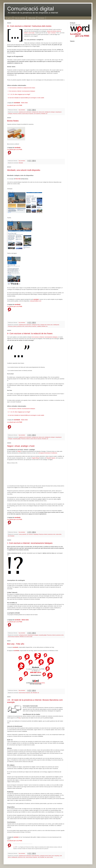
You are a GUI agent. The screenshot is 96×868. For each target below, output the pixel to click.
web (9, 536)
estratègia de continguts (50, 112)
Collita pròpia (32, 18)
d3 (27, 534)
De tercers (41, 18)
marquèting (36, 534)
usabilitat (39, 326)
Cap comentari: (22, 110)
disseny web (41, 112)
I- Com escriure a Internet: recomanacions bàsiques (21, 91)
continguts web (35, 112)
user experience (37, 114)
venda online (59, 534)
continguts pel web (36, 325)
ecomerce (31, 534)
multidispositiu (56, 325)
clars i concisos (52, 33)
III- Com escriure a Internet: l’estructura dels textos (29, 26)
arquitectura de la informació (25, 112)
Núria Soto (24, 103)
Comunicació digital (31, 9)
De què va (9, 18)
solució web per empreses (28, 114)
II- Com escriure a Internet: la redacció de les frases (21, 88)
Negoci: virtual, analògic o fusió (21, 446)
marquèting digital (17, 439)
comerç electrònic (23, 534)
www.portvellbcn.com (36, 301)
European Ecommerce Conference (48, 453)
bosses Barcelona (35, 856)
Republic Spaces (51, 458)
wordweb (17, 103)
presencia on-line (21, 326)
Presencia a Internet (17, 114)
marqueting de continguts (33, 635)
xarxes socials (29, 637)
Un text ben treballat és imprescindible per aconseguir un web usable (26, 98)
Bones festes (13, 121)
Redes (19, 451)
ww (47, 114)
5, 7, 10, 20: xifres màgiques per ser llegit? (19, 94)
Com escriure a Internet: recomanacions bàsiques (45, 337)
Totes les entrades (20, 18)
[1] (20, 718)
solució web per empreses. (31, 326)
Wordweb (43, 114)
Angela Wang (35, 458)
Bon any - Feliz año (16, 644)
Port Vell (18, 179)
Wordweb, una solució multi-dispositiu (24, 170)
